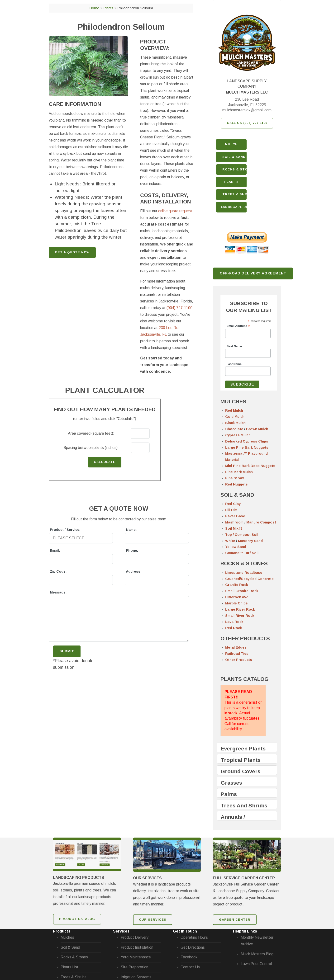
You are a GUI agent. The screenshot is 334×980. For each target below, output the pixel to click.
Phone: (132, 551)
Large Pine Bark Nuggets (247, 448)
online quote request (175, 211)
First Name (234, 346)
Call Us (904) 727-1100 (247, 123)
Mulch (231, 144)
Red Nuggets (236, 484)
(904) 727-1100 (179, 308)
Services (121, 931)
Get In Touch (185, 931)
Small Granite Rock (242, 591)
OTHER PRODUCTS (245, 638)
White (230, 541)
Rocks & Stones (74, 957)
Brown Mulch (257, 429)
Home (94, 8)
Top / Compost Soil (242, 535)
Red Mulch (234, 410)
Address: (134, 571)
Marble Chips (236, 603)
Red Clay (233, 504)
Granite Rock (237, 585)
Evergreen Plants (243, 749)
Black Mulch (235, 423)
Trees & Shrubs (234, 194)
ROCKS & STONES (244, 563)
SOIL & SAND (237, 495)
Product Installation (137, 947)
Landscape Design (234, 207)
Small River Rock (240, 616)
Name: (131, 530)
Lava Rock (234, 622)
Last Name (234, 364)
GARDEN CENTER (235, 920)
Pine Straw (234, 478)
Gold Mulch (235, 417)
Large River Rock (240, 609)
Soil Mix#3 (234, 528)
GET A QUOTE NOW (72, 252)
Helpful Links (245, 931)
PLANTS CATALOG (245, 679)
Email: (55, 551)
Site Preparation (134, 967)
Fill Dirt (231, 510)
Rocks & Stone (234, 169)
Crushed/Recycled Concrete (249, 579)
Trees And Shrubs (244, 806)
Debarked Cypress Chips (247, 441)
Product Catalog (77, 919)
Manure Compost (261, 522)
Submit (67, 651)
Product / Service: (65, 530)
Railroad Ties (237, 654)
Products (62, 931)
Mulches (67, 937)
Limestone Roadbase (244, 573)
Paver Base (235, 516)
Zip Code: (58, 571)
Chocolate (234, 429)
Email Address (238, 326)
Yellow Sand (236, 547)
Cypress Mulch (238, 435)
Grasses (231, 783)
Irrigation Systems (136, 977)
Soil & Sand (234, 157)
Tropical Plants (241, 760)
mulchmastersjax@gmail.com (247, 110)
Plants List (69, 967)
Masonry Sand (250, 541)
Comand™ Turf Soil (242, 553)
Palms (229, 794)
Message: (58, 592)
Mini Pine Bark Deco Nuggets (250, 466)
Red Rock (234, 628)
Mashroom (234, 522)
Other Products (239, 660)
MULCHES (233, 402)
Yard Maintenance (136, 957)
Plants (231, 182)
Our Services (153, 920)
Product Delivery (135, 937)
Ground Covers (241, 771)
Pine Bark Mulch (239, 472)
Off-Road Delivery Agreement (253, 273)
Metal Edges (236, 647)
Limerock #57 (236, 597)
